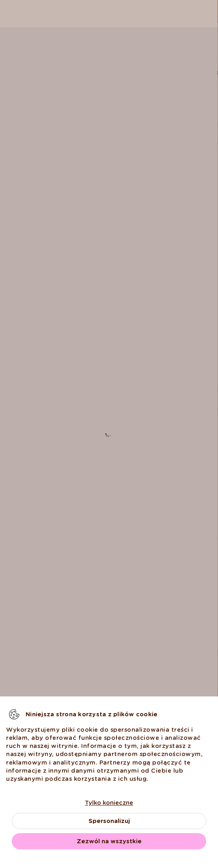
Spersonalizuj (109, 821)
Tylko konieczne (109, 803)
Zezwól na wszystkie (109, 841)
